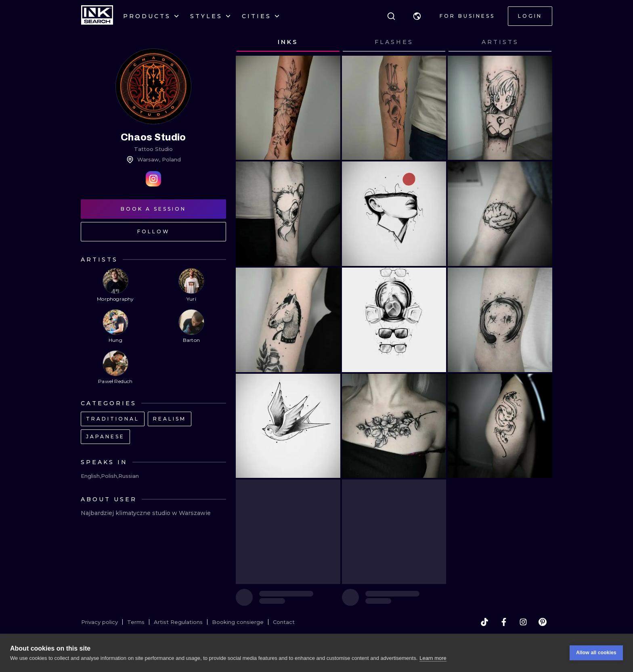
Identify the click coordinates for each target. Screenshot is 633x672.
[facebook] (504, 622)
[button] (417, 16)
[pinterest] (543, 622)
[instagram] (523, 622)
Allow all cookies (596, 653)
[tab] (288, 42)
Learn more (433, 658)
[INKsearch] (97, 16)
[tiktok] (484, 622)
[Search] (391, 16)
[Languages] (417, 16)
